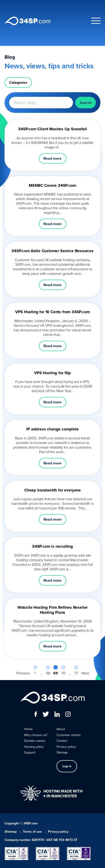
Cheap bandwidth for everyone (52, 490)
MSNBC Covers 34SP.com (52, 185)
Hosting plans (34, 747)
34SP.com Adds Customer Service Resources (52, 251)
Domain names (35, 741)
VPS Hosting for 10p (52, 373)
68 (48, 673)
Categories (18, 82)
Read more (52, 158)
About (61, 729)
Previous (23, 673)
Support (30, 752)
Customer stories (69, 735)
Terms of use (32, 832)
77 (76, 673)
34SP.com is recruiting (52, 546)
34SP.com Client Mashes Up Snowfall (52, 129)
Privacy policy (66, 747)
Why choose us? (36, 735)
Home (28, 729)
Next (85, 673)
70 (63, 673)
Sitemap (62, 752)
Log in (67, 766)
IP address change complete (52, 429)
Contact (62, 741)
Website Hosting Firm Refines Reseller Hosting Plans (52, 610)
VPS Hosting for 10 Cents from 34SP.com (52, 312)
